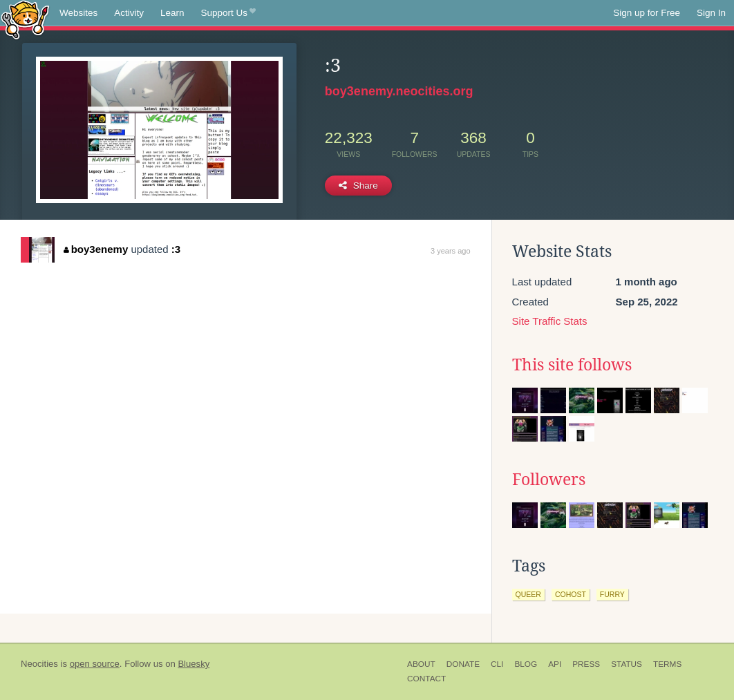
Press (586, 664)
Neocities (39, 664)
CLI (497, 664)
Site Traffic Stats (550, 321)
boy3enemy (96, 249)
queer (528, 594)
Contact (426, 679)
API (555, 664)
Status (627, 664)
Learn (172, 13)
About (421, 664)
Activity (129, 13)
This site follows (572, 365)
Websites (78, 13)
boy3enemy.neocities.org (399, 91)
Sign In (711, 13)
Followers (549, 480)
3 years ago (450, 251)
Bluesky (194, 664)
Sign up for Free (647, 13)
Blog (526, 664)
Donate (463, 664)
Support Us (228, 13)
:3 (176, 249)
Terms (667, 664)
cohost (571, 594)
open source (95, 664)
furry (612, 594)
